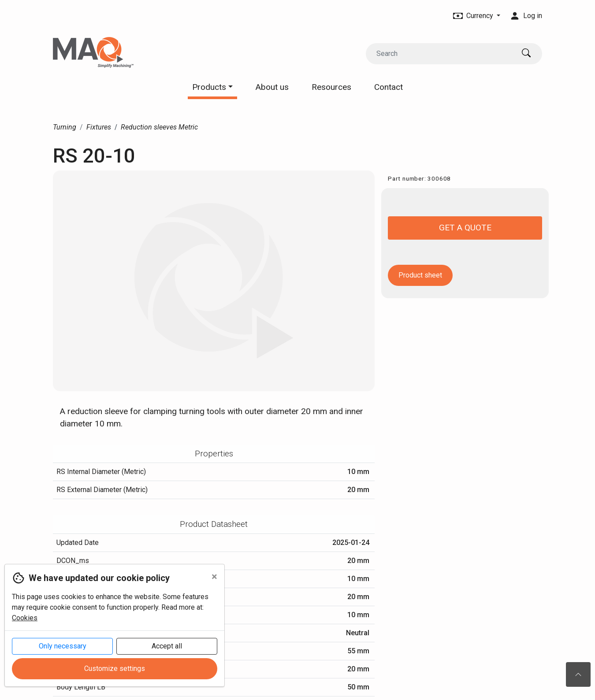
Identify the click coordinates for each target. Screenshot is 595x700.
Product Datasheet (214, 524)
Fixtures (99, 127)
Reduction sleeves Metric (159, 127)
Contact (389, 87)
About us (272, 87)
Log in (526, 16)
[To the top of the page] (578, 674)
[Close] (214, 577)
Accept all (167, 646)
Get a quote (465, 228)
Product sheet (420, 275)
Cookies (25, 618)
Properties (214, 454)
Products (212, 87)
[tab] (214, 454)
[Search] (440, 54)
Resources (331, 87)
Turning (65, 127)
